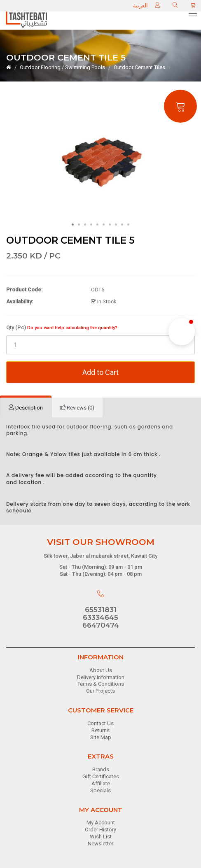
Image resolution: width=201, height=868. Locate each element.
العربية (140, 6)
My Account (101, 823)
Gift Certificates (101, 776)
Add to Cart (100, 372)
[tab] (26, 408)
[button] (182, 332)
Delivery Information (101, 677)
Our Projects (100, 691)
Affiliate (101, 783)
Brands (101, 769)
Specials (100, 790)
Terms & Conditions (101, 684)
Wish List (101, 837)
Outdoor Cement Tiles (139, 67)
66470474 (101, 625)
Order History (100, 830)
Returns (100, 730)
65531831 (101, 610)
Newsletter (100, 844)
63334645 (100, 617)
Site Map (101, 737)
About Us (101, 670)
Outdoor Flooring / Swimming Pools (62, 67)
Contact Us (100, 723)
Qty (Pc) (62, 327)
